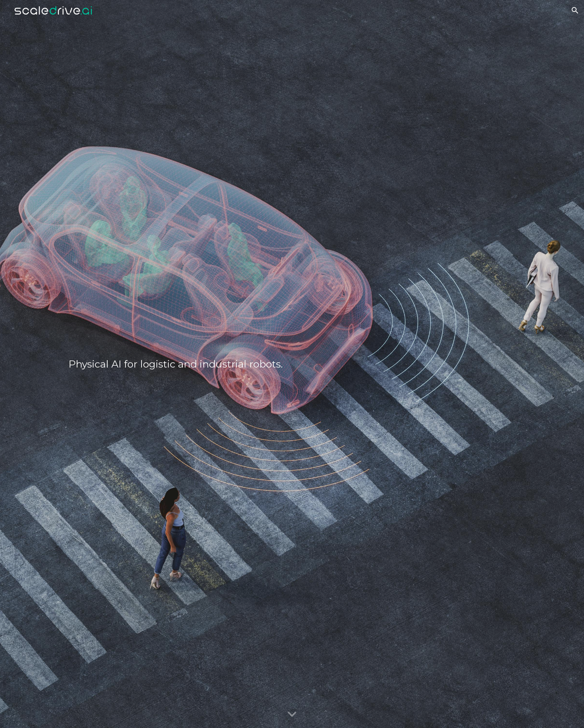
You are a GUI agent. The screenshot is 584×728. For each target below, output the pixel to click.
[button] (575, 10)
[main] (216, 364)
